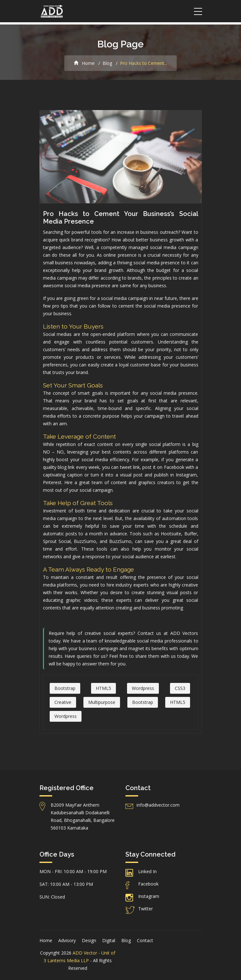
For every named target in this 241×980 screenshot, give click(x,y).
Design (89, 940)
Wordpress (143, 688)
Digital (109, 940)
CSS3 (180, 688)
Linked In (147, 871)
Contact (145, 940)
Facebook (148, 884)
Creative (63, 702)
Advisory (67, 940)
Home (84, 63)
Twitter (145, 909)
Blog (107, 63)
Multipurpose (102, 702)
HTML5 (103, 688)
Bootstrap (65, 688)
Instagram (149, 896)
